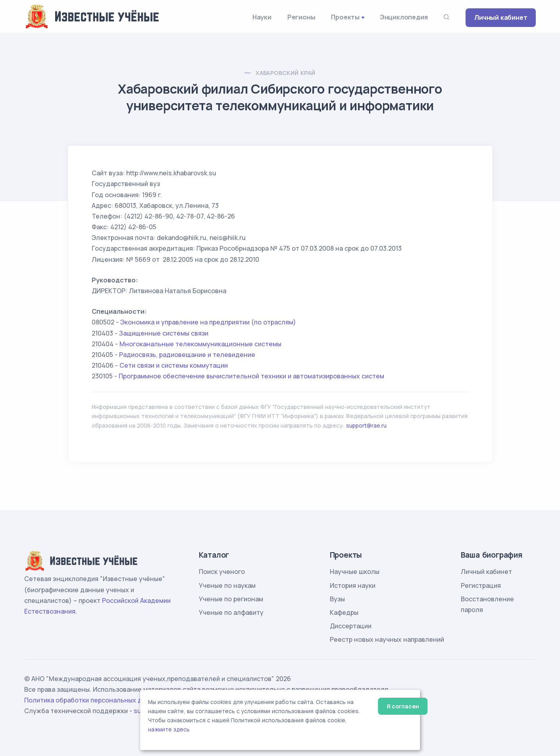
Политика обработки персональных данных (93, 700)
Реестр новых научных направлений (387, 639)
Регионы (301, 17)
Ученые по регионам (231, 599)
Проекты (345, 17)
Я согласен (403, 706)
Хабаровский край (285, 73)
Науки (262, 17)
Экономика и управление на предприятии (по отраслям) (208, 322)
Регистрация (481, 585)
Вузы (337, 599)
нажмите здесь (169, 729)
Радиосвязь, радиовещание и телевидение (187, 355)
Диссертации (351, 626)
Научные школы (355, 572)
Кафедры (344, 612)
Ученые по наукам (227, 585)
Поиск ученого (222, 572)
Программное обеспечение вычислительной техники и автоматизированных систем (251, 376)
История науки (353, 585)
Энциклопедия (404, 17)
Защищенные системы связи (164, 333)
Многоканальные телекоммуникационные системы (200, 344)
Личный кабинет (501, 17)
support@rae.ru (366, 425)
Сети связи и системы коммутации (174, 365)
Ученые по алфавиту (231, 612)
